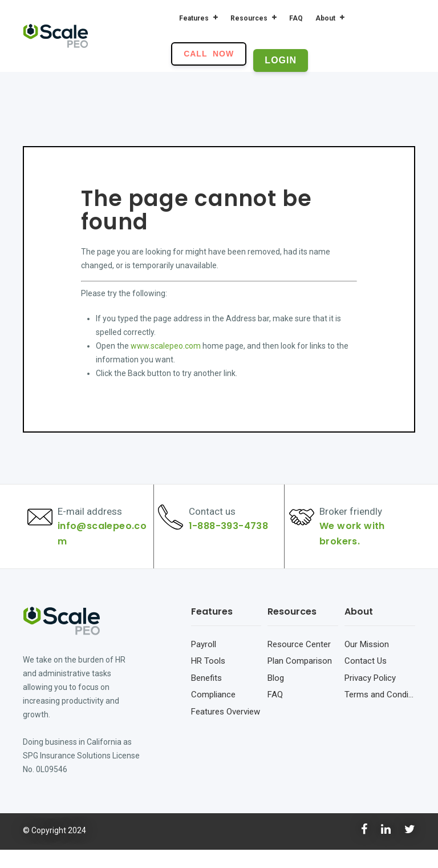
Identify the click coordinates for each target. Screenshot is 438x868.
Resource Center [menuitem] (299, 662)
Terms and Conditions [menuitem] (380, 713)
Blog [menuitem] (276, 696)
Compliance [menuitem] (213, 713)
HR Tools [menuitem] (208, 679)
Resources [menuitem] (249, 18)
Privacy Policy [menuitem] (370, 696)
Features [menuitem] (194, 18)
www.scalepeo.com (166, 346)
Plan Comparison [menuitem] (300, 679)
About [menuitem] (325, 18)
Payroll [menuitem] (204, 662)
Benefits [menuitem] (206, 696)
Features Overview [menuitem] (226, 729)
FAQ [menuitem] (296, 18)
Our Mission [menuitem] (367, 662)
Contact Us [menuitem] (366, 679)
